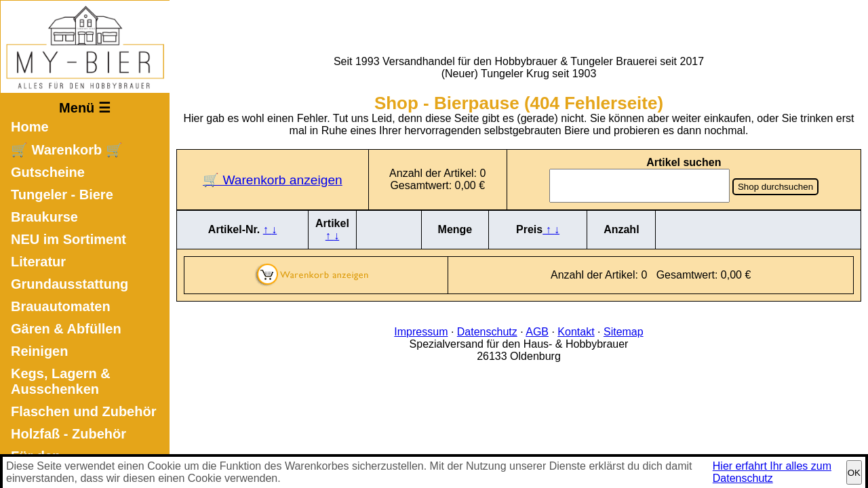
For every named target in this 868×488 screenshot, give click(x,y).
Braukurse (44, 217)
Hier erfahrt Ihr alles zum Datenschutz (772, 472)
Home (30, 127)
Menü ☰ (85, 108)
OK (854, 473)
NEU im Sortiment (68, 239)
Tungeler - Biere (62, 195)
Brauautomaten (61, 306)
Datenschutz (487, 332)
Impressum (421, 332)
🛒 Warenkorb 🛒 (67, 150)
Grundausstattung (70, 284)
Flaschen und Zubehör (83, 411)
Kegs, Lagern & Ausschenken (61, 381)
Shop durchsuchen (775, 187)
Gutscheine (48, 172)
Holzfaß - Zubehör (68, 434)
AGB (537, 332)
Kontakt (576, 332)
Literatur (38, 262)
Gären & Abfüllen (66, 329)
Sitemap (624, 332)
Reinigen (39, 351)
